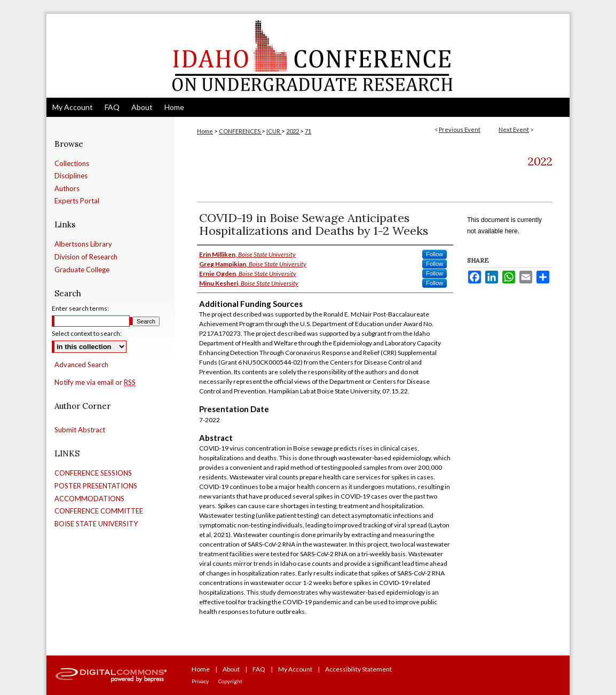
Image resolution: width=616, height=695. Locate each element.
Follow (435, 254)
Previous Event (460, 129)
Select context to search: (87, 333)
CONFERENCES (240, 131)
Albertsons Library (83, 244)
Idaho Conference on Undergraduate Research (308, 56)
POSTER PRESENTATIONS (96, 486)
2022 (293, 131)
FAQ (259, 669)
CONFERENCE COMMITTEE (99, 511)
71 (308, 131)
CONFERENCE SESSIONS (93, 473)
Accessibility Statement (358, 669)
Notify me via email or (95, 383)
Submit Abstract (80, 430)
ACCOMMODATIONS (89, 499)
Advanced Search (81, 365)
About (231, 669)
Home (205, 131)
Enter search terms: (80, 308)
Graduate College (82, 270)
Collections (72, 164)
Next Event (514, 129)
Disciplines (71, 176)
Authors (67, 189)
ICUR (274, 131)
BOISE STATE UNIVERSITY (96, 524)
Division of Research (86, 257)
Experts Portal (77, 201)
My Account (295, 669)
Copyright (230, 681)
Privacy (200, 681)
